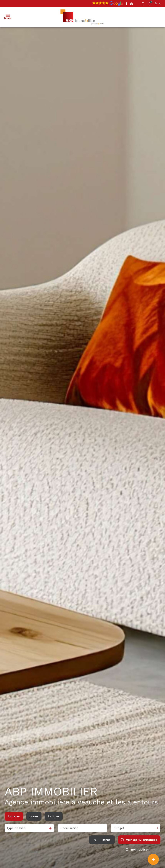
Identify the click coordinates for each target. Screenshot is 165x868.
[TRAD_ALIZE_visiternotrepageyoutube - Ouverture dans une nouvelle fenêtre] (131, 4)
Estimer (54, 816)
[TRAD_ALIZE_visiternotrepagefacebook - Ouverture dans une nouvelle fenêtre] (127, 3)
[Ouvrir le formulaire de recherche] (102, 840)
